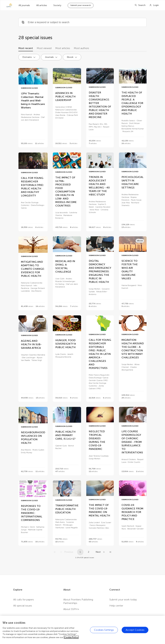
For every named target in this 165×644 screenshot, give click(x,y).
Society (57, 5)
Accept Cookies (135, 634)
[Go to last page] (110, 552)
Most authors (81, 48)
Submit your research (81, 5)
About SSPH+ (71, 609)
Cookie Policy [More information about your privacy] (71, 641)
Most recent (26, 48)
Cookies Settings (104, 634)
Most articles (63, 48)
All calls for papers (24, 600)
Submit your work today (123, 600)
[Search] (140, 5)
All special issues (23, 606)
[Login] (154, 5)
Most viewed (44, 48)
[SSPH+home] (9, 5)
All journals (24, 5)
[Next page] (100, 552)
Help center (116, 606)
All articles (42, 5)
